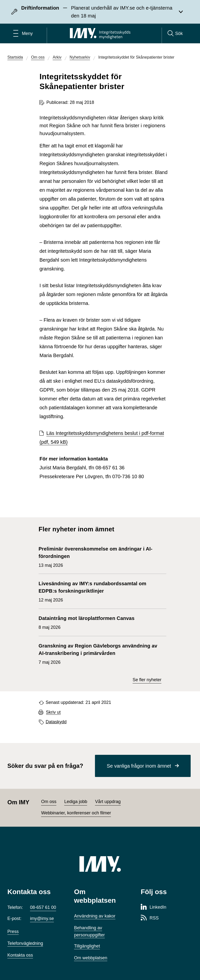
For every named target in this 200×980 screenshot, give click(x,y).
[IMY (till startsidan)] (100, 864)
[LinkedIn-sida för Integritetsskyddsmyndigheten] (154, 907)
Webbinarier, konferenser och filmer (76, 813)
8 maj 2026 (87, 622)
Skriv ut (53, 712)
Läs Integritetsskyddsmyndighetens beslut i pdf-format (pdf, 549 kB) (102, 438)
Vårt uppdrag (108, 802)
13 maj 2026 (100, 556)
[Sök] (175, 33)
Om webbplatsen (91, 958)
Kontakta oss (20, 955)
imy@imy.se (42, 918)
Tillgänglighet (87, 946)
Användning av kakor (95, 916)
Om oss (49, 802)
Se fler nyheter (147, 680)
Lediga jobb (76, 802)
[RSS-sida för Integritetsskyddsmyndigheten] (150, 918)
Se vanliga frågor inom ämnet (139, 766)
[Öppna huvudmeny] (23, 33)
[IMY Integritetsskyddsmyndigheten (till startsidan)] (100, 33)
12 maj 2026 (100, 591)
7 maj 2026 (100, 653)
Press (13, 932)
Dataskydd (56, 722)
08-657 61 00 (43, 907)
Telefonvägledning (25, 943)
